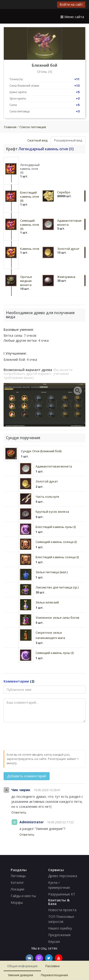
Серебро (64, 192)
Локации (17, 889)
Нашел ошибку (60, 928)
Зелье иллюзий (47, 602)
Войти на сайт (71, 4)
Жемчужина (66, 277)
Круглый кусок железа (52, 512)
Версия (54, 942)
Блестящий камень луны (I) (56, 527)
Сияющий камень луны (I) (55, 653)
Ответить (19, 812)
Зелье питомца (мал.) (52, 572)
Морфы (17, 902)
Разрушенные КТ (62, 894)
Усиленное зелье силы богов (57, 618)
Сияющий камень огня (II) (30, 225)
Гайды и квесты (23, 896)
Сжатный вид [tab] (37, 140)
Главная (10, 127)
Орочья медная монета (26, 281)
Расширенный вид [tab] (68, 140)
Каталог (17, 882)
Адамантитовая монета (69, 223)
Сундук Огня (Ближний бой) (41, 451)
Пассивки (52, 966)
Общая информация (22, 966)
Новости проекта (62, 910)
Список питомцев (33, 127)
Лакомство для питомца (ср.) (57, 587)
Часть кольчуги (47, 497)
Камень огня (30, 249)
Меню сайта (72, 17)
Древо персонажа (63, 876)
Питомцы (18, 876)
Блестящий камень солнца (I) (57, 557)
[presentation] (40, 736)
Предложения (59, 935)
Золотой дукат (68, 249)
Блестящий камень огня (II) (30, 196)
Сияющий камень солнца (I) (56, 542)
